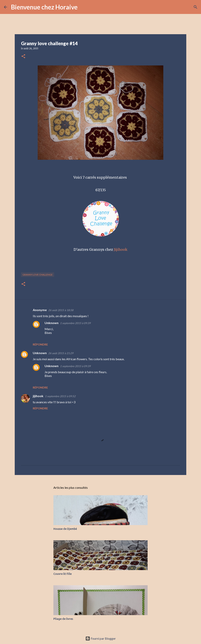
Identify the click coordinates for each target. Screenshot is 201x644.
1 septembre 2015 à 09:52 (60, 396)
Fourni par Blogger (101, 638)
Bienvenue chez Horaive (44, 7)
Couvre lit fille (63, 574)
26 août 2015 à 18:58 (61, 310)
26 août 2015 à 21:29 (61, 353)
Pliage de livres (63, 619)
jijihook (38, 396)
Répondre (40, 344)
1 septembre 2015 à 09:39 (75, 323)
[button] (23, 56)
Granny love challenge (38, 275)
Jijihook (121, 249)
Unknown (52, 323)
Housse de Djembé (65, 529)
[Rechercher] (83, 7)
